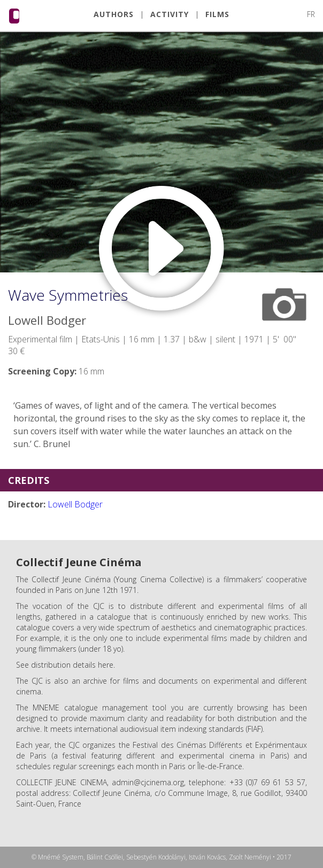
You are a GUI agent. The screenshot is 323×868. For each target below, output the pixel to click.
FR (311, 14)
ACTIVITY (170, 14)
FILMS (217, 14)
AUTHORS (114, 14)
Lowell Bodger (75, 504)
